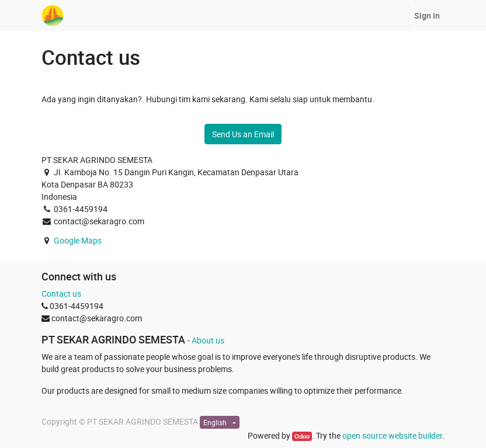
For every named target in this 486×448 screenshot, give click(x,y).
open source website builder (392, 435)
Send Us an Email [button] (243, 134)
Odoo (302, 436)
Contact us (61, 294)
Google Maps (78, 240)
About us (208, 340)
